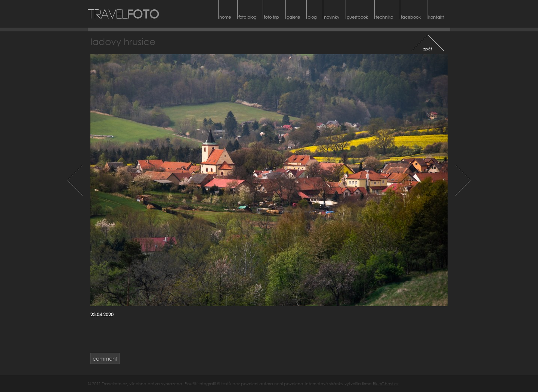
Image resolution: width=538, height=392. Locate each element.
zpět (428, 49)
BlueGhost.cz (386, 384)
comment (105, 359)
